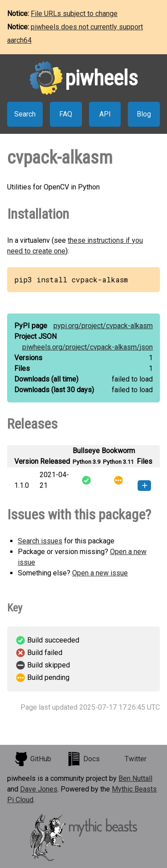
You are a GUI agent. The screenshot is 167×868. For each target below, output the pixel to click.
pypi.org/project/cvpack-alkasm (103, 326)
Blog (144, 114)
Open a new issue (100, 573)
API (105, 114)
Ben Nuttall (135, 778)
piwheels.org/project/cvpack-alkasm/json (88, 347)
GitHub (33, 759)
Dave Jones (39, 789)
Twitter (136, 759)
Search (25, 114)
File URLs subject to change (74, 14)
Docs (83, 759)
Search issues (40, 541)
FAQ (66, 114)
